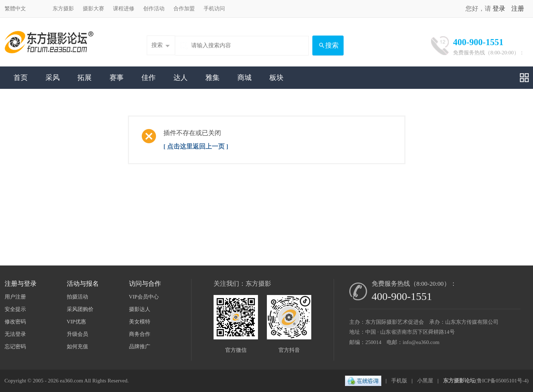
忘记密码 (15, 347)
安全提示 (15, 309)
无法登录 (15, 334)
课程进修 (124, 9)
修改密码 (15, 322)
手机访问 (214, 9)
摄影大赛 (93, 9)
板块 (276, 77)
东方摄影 (63, 9)
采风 (53, 77)
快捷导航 (524, 78)
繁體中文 (15, 9)
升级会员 (77, 334)
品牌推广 (140, 347)
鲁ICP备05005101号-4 (502, 381)
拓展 (85, 77)
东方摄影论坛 (459, 381)
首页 (21, 77)
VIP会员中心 (144, 297)
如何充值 (77, 347)
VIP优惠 (76, 322)
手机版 (399, 381)
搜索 (157, 45)
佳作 (149, 77)
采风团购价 (80, 309)
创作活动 (154, 9)
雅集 (212, 77)
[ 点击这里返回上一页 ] (196, 146)
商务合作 (140, 334)
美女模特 (140, 322)
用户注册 (15, 297)
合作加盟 (184, 9)
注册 (518, 9)
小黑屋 (425, 381)
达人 (181, 77)
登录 (499, 9)
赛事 (117, 77)
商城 (244, 77)
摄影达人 (140, 309)
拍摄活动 (77, 297)
